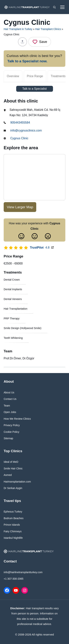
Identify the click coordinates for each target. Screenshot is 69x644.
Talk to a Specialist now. (27, 61)
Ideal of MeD (11, 462)
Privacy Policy (12, 425)
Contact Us (10, 399)
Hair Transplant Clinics (48, 29)
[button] (54, 7)
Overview (13, 76)
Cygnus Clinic (19, 138)
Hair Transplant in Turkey (18, 29)
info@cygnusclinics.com (26, 130)
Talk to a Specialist (34, 89)
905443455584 (20, 123)
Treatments (58, 76)
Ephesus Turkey (13, 512)
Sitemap (8, 438)
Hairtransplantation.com (17, 482)
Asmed (8, 475)
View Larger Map (20, 207)
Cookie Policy (11, 432)
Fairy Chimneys (13, 531)
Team (7, 406)
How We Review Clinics (17, 419)
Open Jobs (10, 412)
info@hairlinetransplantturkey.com (23, 572)
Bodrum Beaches (14, 518)
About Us (9, 392)
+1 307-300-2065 (14, 579)
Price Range (35, 76)
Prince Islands (12, 525)
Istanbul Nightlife (13, 538)
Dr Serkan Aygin (13, 488)
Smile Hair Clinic (13, 468)
